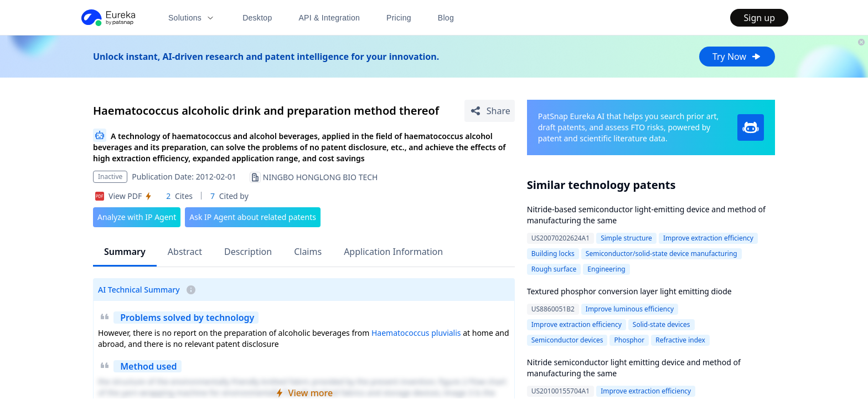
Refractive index (680, 340)
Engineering (606, 269)
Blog (446, 18)
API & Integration (329, 18)
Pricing (399, 18)
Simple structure (626, 238)
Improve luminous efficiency (630, 309)
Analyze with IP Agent (137, 217)
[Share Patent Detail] (490, 111)
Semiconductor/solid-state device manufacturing (662, 254)
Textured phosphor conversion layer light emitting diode (629, 291)
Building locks (553, 254)
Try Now (737, 57)
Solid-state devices (662, 324)
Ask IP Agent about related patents (253, 217)
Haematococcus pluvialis (416, 333)
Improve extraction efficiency (708, 238)
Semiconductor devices (567, 340)
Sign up (759, 18)
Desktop (257, 18)
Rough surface (554, 269)
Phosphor (629, 340)
